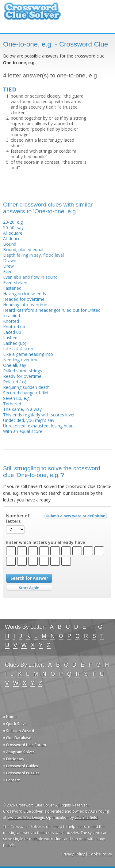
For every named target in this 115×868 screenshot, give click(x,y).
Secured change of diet (26, 393)
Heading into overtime (25, 305)
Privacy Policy (73, 854)
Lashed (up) (15, 343)
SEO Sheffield (86, 817)
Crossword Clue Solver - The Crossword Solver (32, 14)
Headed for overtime (24, 299)
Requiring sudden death (26, 387)
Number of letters (18, 519)
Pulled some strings (23, 371)
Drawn (10, 261)
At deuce (12, 238)
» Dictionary (14, 759)
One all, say (15, 365)
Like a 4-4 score (19, 349)
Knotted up (14, 327)
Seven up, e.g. (17, 398)
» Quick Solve (15, 724)
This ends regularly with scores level (39, 415)
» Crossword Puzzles (21, 773)
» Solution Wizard (19, 731)
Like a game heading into (28, 354)
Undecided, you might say (29, 420)
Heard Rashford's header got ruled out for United (52, 310)
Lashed (10, 338)
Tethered (12, 404)
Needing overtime (21, 360)
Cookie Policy (100, 854)
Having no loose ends (25, 294)
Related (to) (15, 382)
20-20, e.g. (13, 222)
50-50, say (13, 227)
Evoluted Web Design (26, 817)
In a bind (11, 316)
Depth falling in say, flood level (33, 255)
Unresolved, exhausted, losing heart (39, 426)
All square (13, 233)
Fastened (12, 288)
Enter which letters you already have (46, 542)
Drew (8, 266)
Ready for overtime (22, 376)
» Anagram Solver (19, 752)
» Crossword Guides (21, 766)
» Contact (11, 780)
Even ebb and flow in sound (30, 277)
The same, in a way (22, 409)
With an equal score (23, 431)
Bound (10, 244)
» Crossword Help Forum (25, 745)
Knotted (11, 321)
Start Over (29, 588)
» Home (10, 717)
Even (8, 272)
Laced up (12, 332)
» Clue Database (17, 738)
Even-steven (15, 283)
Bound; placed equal (23, 250)
